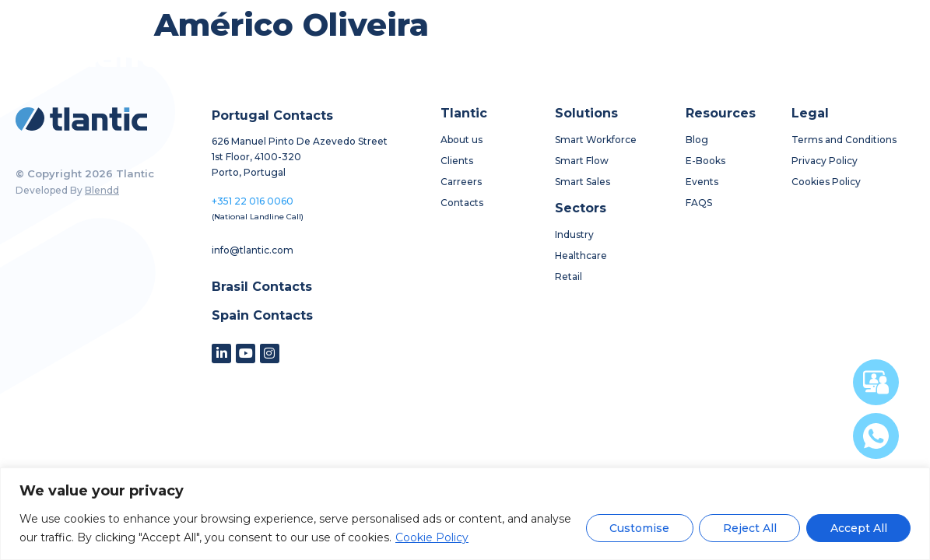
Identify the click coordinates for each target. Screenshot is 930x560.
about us (324, 54)
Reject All (748, 528)
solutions (409, 54)
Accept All (858, 528)
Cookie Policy (432, 537)
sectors (491, 54)
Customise (637, 528)
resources (569, 54)
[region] (465, 514)
